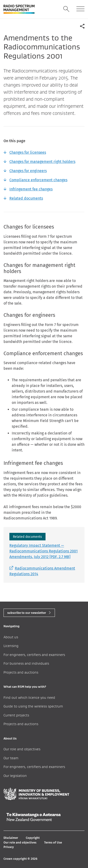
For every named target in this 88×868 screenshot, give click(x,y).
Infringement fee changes (31, 189)
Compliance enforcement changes (38, 180)
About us (11, 637)
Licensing (11, 646)
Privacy (9, 847)
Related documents (26, 198)
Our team (11, 758)
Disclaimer (11, 838)
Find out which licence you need (29, 697)
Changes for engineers (28, 171)
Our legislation (15, 776)
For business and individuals (26, 663)
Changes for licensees (28, 152)
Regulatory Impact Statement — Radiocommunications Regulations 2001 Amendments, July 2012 (44, 551)
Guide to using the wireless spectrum (33, 706)
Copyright (33, 838)
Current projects (16, 715)
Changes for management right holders (42, 162)
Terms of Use (53, 842)
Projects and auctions (21, 672)
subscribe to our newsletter (27, 613)
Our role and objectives (22, 749)
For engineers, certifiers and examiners (34, 655)
